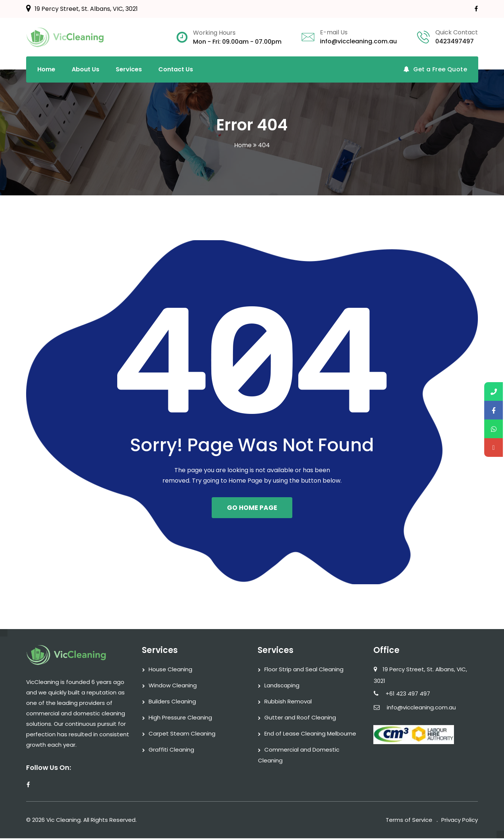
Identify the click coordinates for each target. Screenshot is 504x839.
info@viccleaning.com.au (358, 41)
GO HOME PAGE (252, 508)
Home (46, 69)
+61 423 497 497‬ (408, 694)
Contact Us (176, 69)
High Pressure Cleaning (180, 718)
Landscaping (282, 686)
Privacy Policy (460, 821)
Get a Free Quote (435, 69)
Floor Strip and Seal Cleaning (304, 670)
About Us (85, 69)
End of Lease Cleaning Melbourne (310, 734)
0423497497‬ (455, 41)
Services (129, 69)
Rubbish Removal (288, 702)
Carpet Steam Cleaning (182, 734)
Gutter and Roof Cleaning (300, 718)
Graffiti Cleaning (171, 750)
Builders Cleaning (172, 702)
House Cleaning (170, 670)
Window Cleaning (173, 686)
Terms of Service (409, 821)
